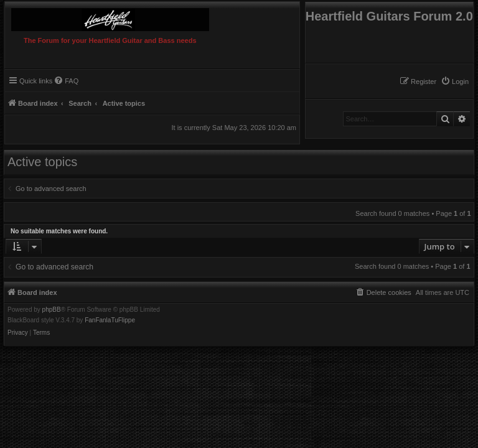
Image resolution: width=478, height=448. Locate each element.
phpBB (52, 310)
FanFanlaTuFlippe (110, 320)
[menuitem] (455, 82)
